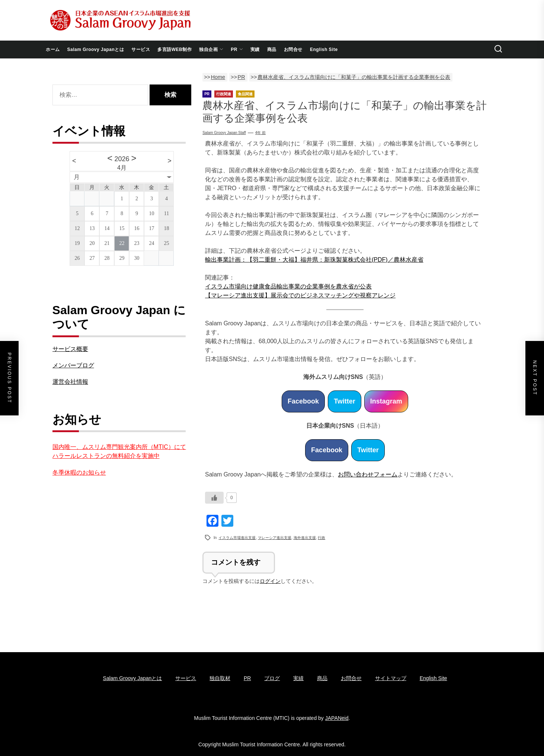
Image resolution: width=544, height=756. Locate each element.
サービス (141, 50)
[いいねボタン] (214, 498)
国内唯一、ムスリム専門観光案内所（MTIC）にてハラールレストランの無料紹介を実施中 (119, 451)
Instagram (386, 401)
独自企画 (211, 50)
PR (237, 50)
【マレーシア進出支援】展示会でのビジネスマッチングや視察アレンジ (300, 295)
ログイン (270, 581)
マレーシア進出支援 (275, 538)
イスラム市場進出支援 (237, 538)
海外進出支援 (305, 538)
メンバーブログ (73, 365)
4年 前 (260, 133)
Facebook (303, 401)
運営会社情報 (70, 382)
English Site (324, 50)
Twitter (345, 401)
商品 (272, 50)
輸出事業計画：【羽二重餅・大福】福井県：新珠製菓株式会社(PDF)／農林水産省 (314, 260)
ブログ (272, 678)
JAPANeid (337, 718)
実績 (255, 50)
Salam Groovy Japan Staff (224, 133)
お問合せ (293, 50)
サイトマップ (391, 678)
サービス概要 (70, 349)
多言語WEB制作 (175, 50)
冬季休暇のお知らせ (79, 473)
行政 (321, 538)
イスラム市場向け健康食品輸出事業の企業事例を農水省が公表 (288, 286)
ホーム (53, 50)
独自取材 (220, 678)
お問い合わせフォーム (368, 474)
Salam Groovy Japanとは (96, 50)
